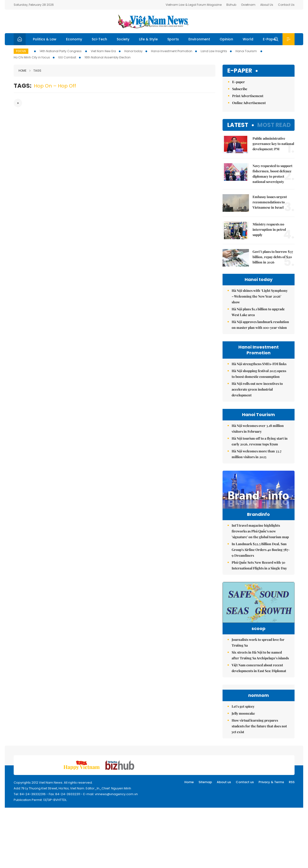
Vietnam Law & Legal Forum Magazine (194, 5)
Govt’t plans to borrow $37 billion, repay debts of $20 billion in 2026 (273, 257)
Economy (74, 39)
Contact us (245, 782)
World (248, 39)
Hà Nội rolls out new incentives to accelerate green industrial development (257, 389)
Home (22, 71)
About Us (267, 5)
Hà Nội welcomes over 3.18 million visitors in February (258, 428)
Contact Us (286, 5)
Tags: (23, 86)
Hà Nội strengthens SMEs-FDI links (259, 364)
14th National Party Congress (61, 51)
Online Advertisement (249, 103)
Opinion (226, 39)
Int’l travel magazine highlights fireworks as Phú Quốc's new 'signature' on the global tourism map (260, 531)
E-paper (240, 71)
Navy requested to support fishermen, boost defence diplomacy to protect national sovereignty (272, 174)
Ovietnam (248, 5)
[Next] (18, 103)
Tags (35, 71)
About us (224, 782)
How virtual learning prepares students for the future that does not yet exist (259, 726)
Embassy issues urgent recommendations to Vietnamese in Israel (270, 202)
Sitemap (205, 782)
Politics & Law (45, 39)
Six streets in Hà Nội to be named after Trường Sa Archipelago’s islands (260, 655)
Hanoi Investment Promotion (172, 51)
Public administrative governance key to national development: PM (273, 144)
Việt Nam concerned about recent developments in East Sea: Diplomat (259, 668)
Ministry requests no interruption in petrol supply (269, 229)
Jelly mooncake (243, 713)
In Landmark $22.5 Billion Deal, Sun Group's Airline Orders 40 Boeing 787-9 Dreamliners (261, 550)
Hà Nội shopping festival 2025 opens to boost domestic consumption (259, 374)
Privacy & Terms (271, 782)
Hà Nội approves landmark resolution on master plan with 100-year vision (260, 325)
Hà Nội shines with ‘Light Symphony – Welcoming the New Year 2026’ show (260, 296)
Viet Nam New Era (103, 51)
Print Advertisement (248, 96)
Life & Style (148, 39)
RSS (292, 782)
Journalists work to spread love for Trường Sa (258, 642)
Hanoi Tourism (247, 51)
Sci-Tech (99, 39)
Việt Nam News (154, 21)
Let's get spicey (243, 706)
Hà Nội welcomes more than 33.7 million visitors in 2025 (257, 454)
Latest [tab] (238, 125)
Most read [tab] (274, 125)
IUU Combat (67, 57)
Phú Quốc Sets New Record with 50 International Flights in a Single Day (259, 565)
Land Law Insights (214, 51)
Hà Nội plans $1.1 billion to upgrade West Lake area (258, 312)
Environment (199, 39)
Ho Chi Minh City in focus (32, 57)
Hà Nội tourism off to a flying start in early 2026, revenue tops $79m (260, 441)
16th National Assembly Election (108, 57)
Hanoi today (133, 51)
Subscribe (240, 89)
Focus (21, 51)
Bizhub (231, 5)
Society (123, 39)
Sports (173, 39)
